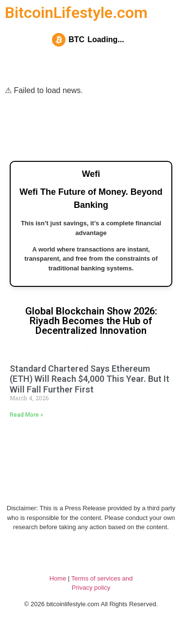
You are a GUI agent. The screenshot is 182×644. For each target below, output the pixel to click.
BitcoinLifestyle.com (76, 13)
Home (58, 578)
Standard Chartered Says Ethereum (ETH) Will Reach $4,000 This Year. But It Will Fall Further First (90, 379)
